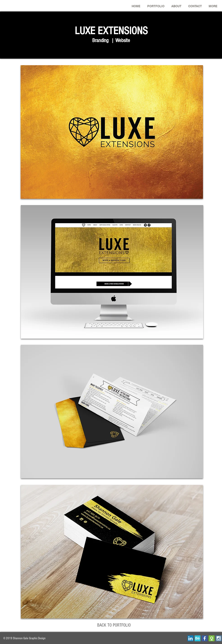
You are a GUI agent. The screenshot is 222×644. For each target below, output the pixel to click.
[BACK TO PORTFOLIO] (114, 625)
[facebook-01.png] (205, 638)
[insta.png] (219, 638)
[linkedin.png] (191, 638)
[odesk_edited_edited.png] (212, 638)
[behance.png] (198, 638)
